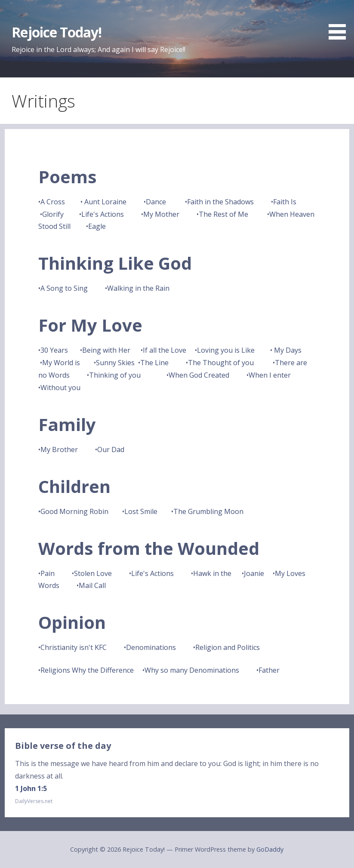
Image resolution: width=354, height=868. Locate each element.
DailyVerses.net (34, 801)
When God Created (199, 375)
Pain (48, 573)
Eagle (97, 226)
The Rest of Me (224, 214)
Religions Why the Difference (87, 670)
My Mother (161, 214)
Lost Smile (141, 511)
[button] (340, 21)
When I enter (270, 375)
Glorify (53, 214)
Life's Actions (103, 214)
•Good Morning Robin (73, 511)
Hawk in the (212, 573)
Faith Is (285, 202)
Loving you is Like (226, 350)
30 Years (54, 350)
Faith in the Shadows (220, 202)
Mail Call (92, 585)
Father (269, 670)
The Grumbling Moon (208, 511)
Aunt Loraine (105, 202)
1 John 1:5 (31, 788)
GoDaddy (270, 849)
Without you (60, 388)
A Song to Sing (64, 288)
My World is (61, 363)
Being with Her (107, 350)
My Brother (59, 449)
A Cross (53, 202)
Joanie (254, 573)
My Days (288, 350)
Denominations (151, 647)
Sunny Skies (115, 363)
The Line (154, 363)
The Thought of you (221, 363)
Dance (156, 202)
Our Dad (111, 449)
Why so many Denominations (192, 670)
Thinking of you (116, 375)
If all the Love (165, 350)
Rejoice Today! (57, 32)
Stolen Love (93, 573)
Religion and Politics (228, 647)
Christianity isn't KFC (74, 647)
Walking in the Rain (138, 288)
